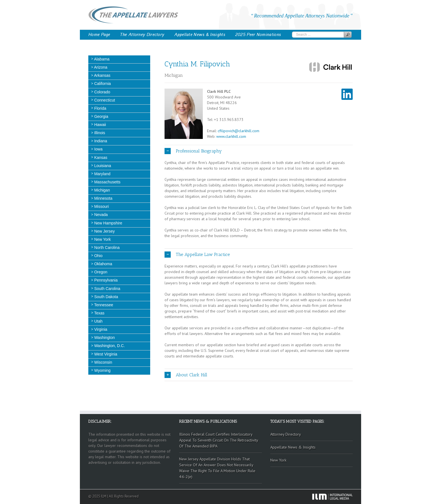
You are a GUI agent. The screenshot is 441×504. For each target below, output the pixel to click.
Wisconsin (103, 362)
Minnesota (103, 198)
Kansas (100, 157)
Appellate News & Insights (200, 35)
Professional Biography (193, 151)
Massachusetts (107, 182)
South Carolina (107, 289)
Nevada (100, 215)
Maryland (102, 174)
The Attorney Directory (142, 35)
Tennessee (103, 305)
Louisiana (102, 166)
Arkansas (102, 75)
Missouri (101, 206)
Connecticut (104, 100)
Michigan (102, 190)
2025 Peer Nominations (258, 35)
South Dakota (106, 297)
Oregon (100, 272)
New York (102, 239)
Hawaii (100, 125)
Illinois (99, 133)
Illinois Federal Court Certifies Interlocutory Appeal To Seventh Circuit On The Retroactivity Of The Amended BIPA (219, 440)
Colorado (102, 92)
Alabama (101, 59)
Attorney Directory (286, 434)
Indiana (100, 141)
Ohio (98, 256)
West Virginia (105, 354)
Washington (104, 337)
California (102, 84)
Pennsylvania (105, 280)
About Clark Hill (186, 375)
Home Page (99, 35)
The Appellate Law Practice (197, 255)
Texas (99, 313)
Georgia (101, 116)
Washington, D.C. (109, 346)
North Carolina (106, 247)
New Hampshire (108, 223)
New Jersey (104, 231)
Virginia (100, 329)
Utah (98, 321)
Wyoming (102, 370)
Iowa (98, 149)
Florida (100, 108)
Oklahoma (103, 264)
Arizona (100, 67)
